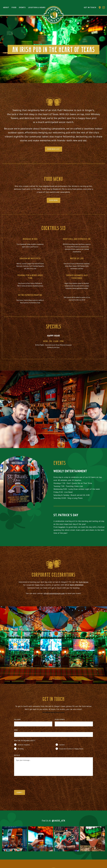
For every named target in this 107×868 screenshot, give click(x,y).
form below (84, 584)
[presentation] (28, 783)
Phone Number (60, 719)
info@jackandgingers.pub (54, 595)
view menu (54, 200)
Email (16, 730)
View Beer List (53, 149)
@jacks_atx (59, 822)
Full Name (17, 719)
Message (17, 755)
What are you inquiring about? (25, 741)
